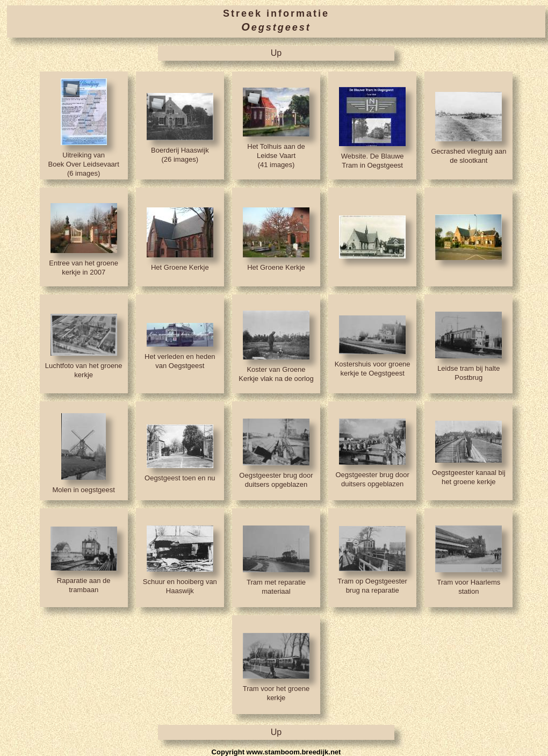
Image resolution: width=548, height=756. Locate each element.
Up (276, 53)
